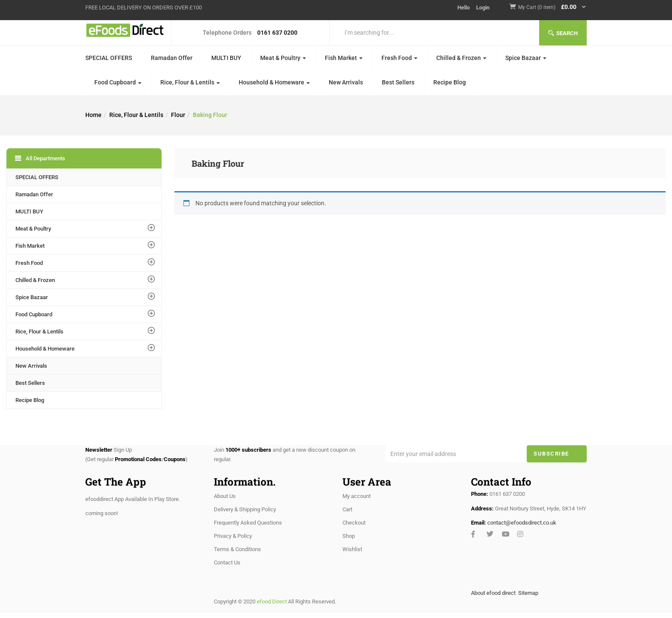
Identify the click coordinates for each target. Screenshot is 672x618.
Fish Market (344, 58)
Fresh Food (399, 58)
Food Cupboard (118, 82)
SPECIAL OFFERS (109, 58)
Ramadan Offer (172, 58)
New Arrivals (346, 82)
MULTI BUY (226, 58)
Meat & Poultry (283, 58)
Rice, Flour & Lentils (190, 82)
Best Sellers (398, 82)
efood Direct (272, 601)
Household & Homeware (274, 82)
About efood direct (493, 593)
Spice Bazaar (526, 58)
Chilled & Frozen (461, 58)
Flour (178, 115)
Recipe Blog (450, 82)
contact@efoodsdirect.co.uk (522, 523)
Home (93, 115)
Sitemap (528, 593)
